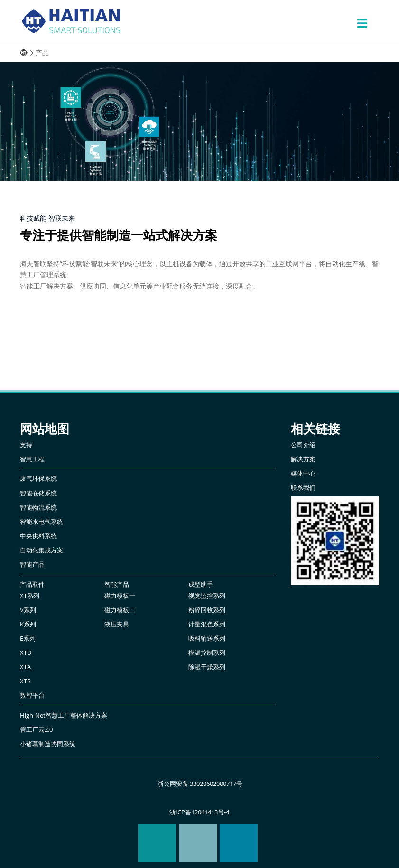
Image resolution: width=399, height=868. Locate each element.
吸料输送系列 (207, 639)
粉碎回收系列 (207, 610)
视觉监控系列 (207, 596)
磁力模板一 (120, 596)
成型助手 (201, 584)
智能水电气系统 (42, 522)
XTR (25, 681)
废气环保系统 (38, 479)
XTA (25, 667)
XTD (26, 653)
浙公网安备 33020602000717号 (199, 784)
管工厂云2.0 (36, 730)
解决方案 (303, 459)
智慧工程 (32, 459)
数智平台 (32, 695)
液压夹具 (117, 624)
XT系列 (30, 596)
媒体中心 (303, 473)
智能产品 (32, 565)
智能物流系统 (38, 508)
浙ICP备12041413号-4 (199, 812)
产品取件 (32, 584)
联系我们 (303, 488)
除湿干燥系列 (207, 667)
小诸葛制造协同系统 (48, 744)
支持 (26, 445)
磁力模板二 (120, 610)
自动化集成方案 (42, 550)
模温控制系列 (207, 653)
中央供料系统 (38, 536)
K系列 (28, 624)
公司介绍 (303, 445)
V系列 (28, 610)
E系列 (28, 639)
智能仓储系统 (38, 493)
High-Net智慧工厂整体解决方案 (64, 715)
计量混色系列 (207, 624)
